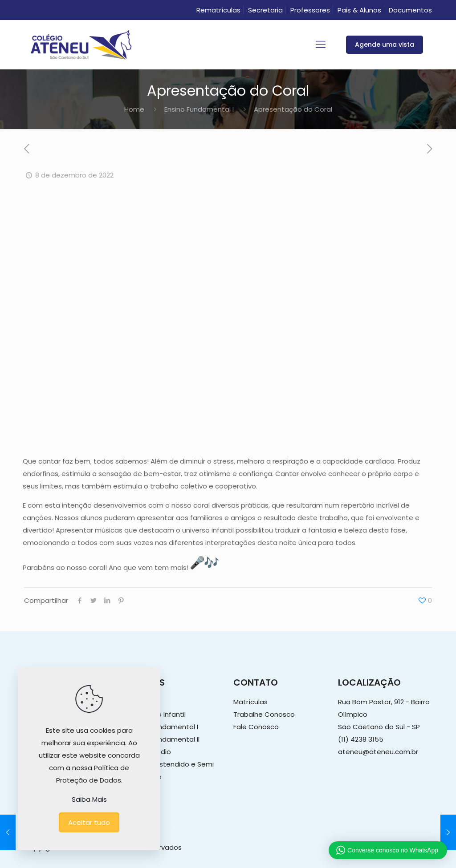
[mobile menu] (321, 44)
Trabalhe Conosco (264, 714)
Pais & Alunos (359, 10)
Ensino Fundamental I (199, 109)
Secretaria (265, 10)
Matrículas (250, 702)
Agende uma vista (385, 44)
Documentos (410, 10)
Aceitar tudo (89, 822)
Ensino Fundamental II (164, 739)
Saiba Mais (89, 799)
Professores (310, 10)
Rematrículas (218, 10)
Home (134, 109)
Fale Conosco (256, 727)
